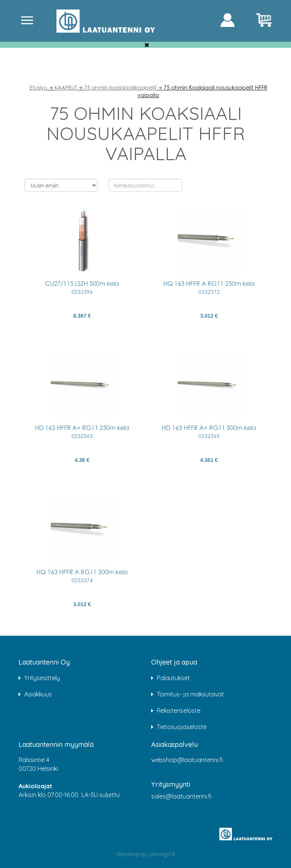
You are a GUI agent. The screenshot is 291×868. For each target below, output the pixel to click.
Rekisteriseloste (179, 710)
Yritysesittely (42, 678)
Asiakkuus (38, 694)
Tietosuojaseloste (182, 727)
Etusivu (38, 87)
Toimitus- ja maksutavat (190, 694)
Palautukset (173, 678)
